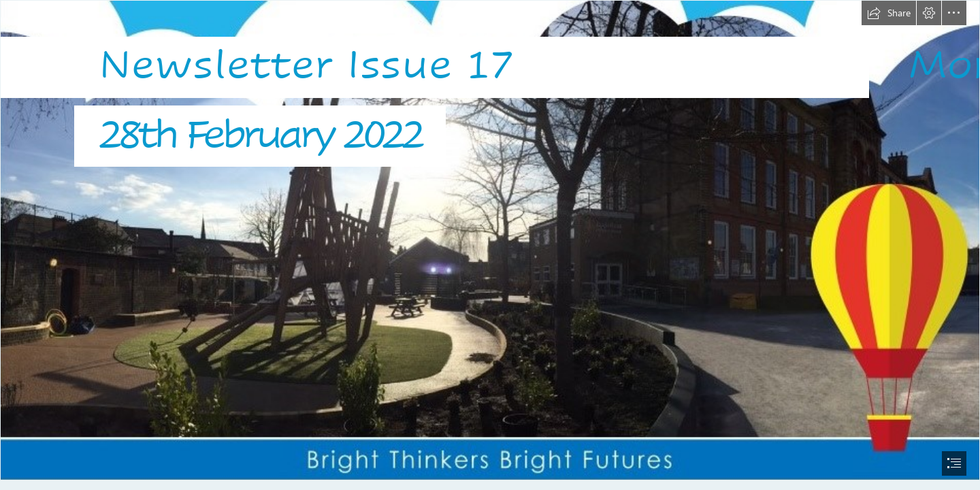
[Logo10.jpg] (490, 240)
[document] (490, 245)
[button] (889, 13)
